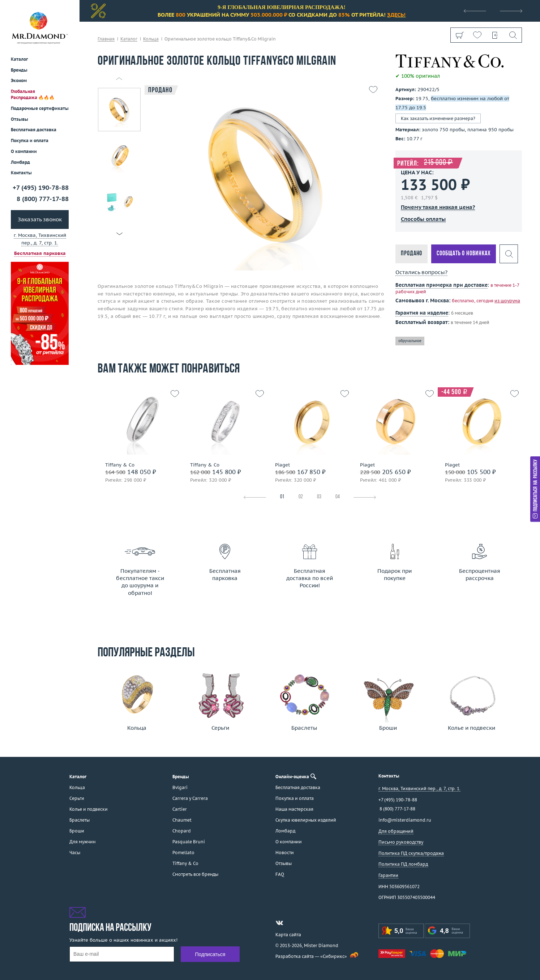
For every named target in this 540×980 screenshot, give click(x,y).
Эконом (19, 80)
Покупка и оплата (30, 140)
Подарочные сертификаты (40, 108)
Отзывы (20, 119)
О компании (24, 151)
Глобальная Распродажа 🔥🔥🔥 (33, 94)
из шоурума (507, 301)
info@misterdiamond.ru (405, 820)
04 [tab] (338, 497)
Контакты (21, 173)
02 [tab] (301, 497)
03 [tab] (319, 497)
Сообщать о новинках (464, 254)
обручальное (410, 341)
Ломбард (20, 162)
